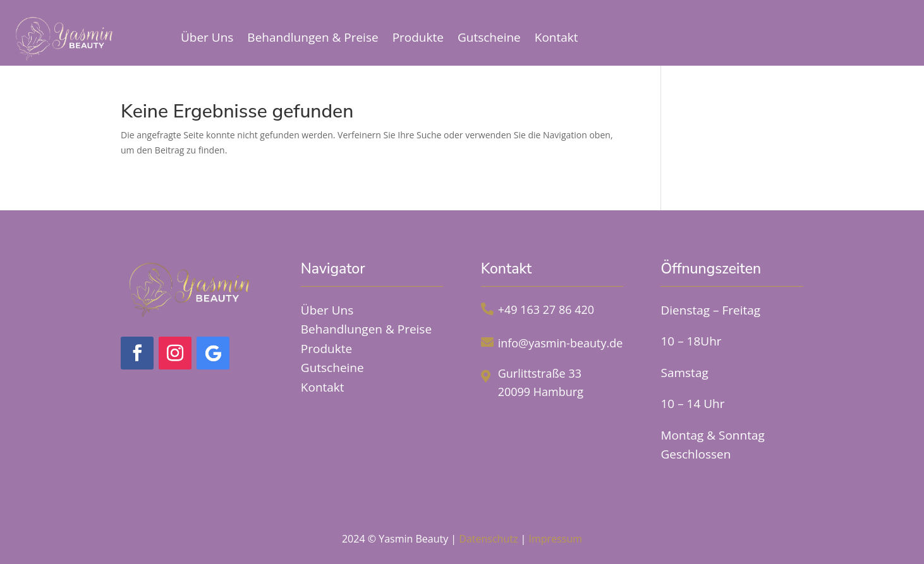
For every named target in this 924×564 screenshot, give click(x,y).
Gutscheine (489, 37)
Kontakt (556, 37)
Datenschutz (488, 539)
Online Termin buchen (700, 34)
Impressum (556, 539)
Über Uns (207, 37)
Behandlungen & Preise (313, 37)
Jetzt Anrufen (852, 34)
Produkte (418, 37)
